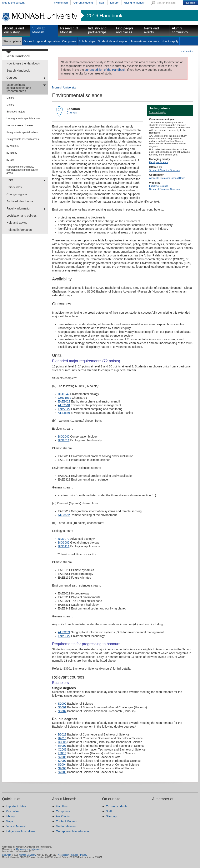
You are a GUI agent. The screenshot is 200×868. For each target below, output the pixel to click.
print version (187, 51)
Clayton (72, 112)
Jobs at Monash (16, 826)
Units (10, 180)
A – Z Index (63, 816)
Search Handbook (18, 71)
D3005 (62, 742)
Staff (102, 3)
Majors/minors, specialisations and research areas (19, 88)
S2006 (62, 757)
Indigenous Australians (21, 831)
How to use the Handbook (23, 63)
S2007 (62, 761)
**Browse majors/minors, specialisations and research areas (22, 170)
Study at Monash (38, 30)
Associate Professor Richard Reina (167, 178)
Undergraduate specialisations (23, 119)
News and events (151, 30)
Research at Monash (69, 30)
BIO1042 (64, 394)
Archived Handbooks (20, 201)
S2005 (62, 772)
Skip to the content (13, 3)
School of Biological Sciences (164, 170)
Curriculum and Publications (29, 849)
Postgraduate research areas (23, 139)
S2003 (62, 768)
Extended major (157, 112)
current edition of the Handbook (105, 70)
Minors (10, 98)
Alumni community (180, 30)
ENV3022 (64, 636)
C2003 (62, 749)
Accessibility (64, 855)
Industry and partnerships (97, 30)
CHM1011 (64, 398)
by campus (12, 146)
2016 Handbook (105, 16)
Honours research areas (20, 125)
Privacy (84, 855)
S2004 (62, 765)
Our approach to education (73, 831)
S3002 (62, 711)
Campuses (69, 41)
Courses (12, 78)
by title (10, 160)
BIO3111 (64, 546)
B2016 (62, 738)
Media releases (66, 826)
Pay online (13, 811)
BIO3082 (64, 542)
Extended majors (16, 112)
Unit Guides (14, 187)
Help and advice (17, 223)
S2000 (62, 704)
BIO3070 (64, 539)
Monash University (64, 87)
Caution (75, 855)
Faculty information (19, 208)
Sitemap (111, 816)
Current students (83, 3)
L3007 (62, 753)
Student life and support (113, 41)
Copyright (7, 855)
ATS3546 (64, 413)
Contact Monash (66, 821)
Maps (9, 821)
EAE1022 (64, 401)
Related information (19, 230)
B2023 (62, 734)
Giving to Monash (135, 3)
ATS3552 (64, 515)
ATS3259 (64, 632)
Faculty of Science (159, 162)
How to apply (170, 41)
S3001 (62, 707)
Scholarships (87, 41)
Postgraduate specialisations (22, 132)
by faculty (12, 153)
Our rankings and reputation (42, 41)
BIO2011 (64, 440)
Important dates (16, 806)
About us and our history (14, 30)
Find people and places (125, 30)
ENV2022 (64, 409)
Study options (12, 41)
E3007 (62, 746)
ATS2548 (64, 405)
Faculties (62, 806)
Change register (17, 194)
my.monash (61, 3)
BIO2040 (64, 437)
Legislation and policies (22, 216)
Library (114, 3)
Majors (10, 105)
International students (145, 41)
